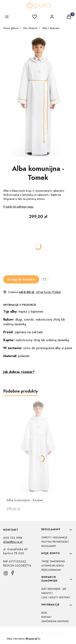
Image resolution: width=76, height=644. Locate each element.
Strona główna (11, 28)
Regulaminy (49, 546)
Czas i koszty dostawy (56, 598)
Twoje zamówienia (53, 561)
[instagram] (6, 573)
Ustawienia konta (53, 566)
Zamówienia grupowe (55, 621)
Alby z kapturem (51, 28)
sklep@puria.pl (13, 542)
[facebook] (13, 573)
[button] (8, 17)
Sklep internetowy (22, 639)
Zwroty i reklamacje (54, 538)
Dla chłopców (30, 28)
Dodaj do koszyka (21, 279)
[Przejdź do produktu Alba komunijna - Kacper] (38, 446)
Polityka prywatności (55, 542)
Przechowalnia (51, 570)
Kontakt (47, 617)
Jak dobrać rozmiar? (19, 372)
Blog (44, 613)
